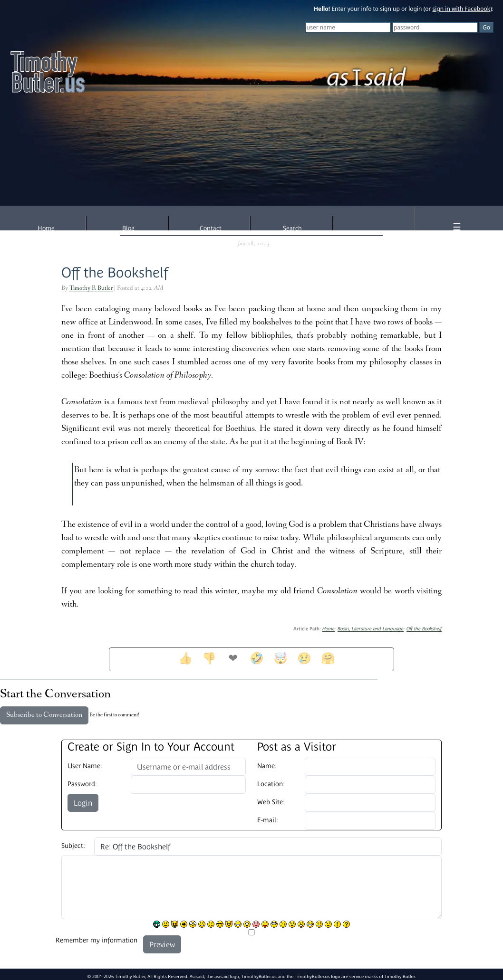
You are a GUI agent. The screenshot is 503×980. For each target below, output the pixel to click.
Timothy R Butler (91, 289)
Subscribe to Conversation (44, 715)
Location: (271, 784)
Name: (267, 766)
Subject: (73, 846)
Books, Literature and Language (371, 629)
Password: (82, 784)
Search (292, 228)
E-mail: (268, 820)
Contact (211, 228)
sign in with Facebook (462, 9)
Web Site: (271, 802)
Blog (128, 228)
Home (46, 228)
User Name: (85, 766)
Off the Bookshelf (115, 272)
